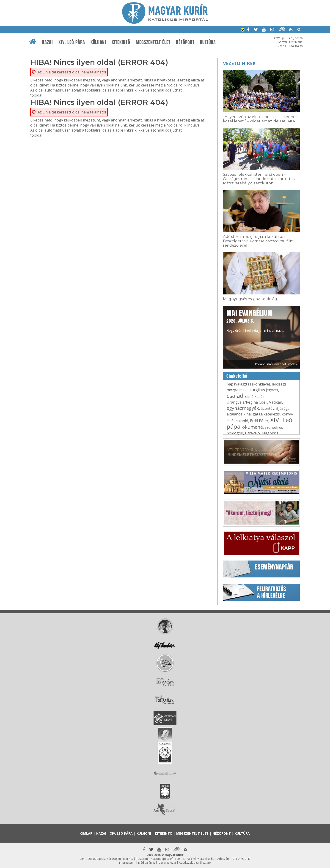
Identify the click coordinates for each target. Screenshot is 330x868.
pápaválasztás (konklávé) (248, 384)
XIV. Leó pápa (72, 42)
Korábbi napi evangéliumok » (276, 364)
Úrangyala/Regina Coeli (247, 402)
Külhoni (98, 42)
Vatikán (276, 402)
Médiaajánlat (147, 863)
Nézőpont (185, 42)
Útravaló (252, 433)
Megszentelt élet (153, 42)
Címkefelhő (237, 376)
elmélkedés (255, 396)
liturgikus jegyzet (263, 390)
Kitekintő (121, 42)
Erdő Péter (259, 421)
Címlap (86, 833)
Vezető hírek (239, 63)
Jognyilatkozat (167, 863)
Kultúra (208, 42)
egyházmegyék (243, 408)
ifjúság (282, 408)
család (235, 396)
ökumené (253, 427)
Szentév (268, 408)
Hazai (47, 42)
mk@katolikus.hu (203, 859)
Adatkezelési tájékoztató (195, 863)
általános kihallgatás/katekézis (253, 414)
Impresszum (127, 863)
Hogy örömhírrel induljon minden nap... (255, 320)
